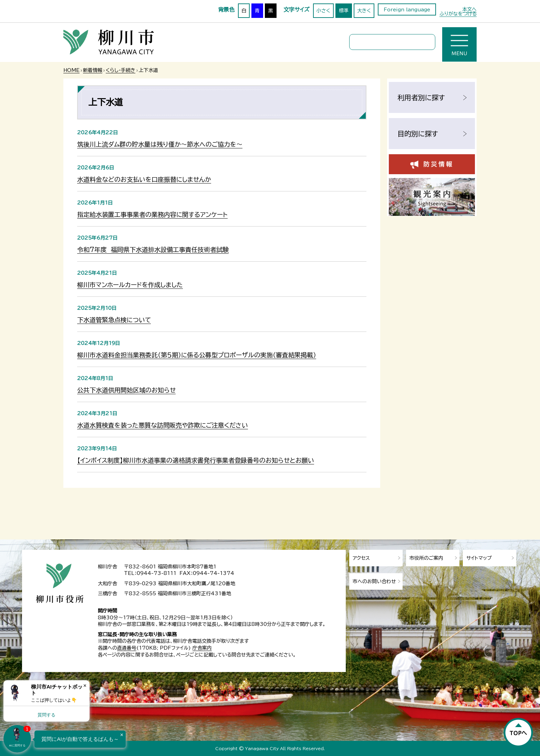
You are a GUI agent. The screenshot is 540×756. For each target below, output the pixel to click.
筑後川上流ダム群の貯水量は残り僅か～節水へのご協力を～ (160, 144)
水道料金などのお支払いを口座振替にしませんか (144, 179)
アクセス (361, 558)
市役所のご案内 (426, 558)
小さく (323, 11)
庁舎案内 (202, 648)
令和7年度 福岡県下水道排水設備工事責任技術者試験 (153, 250)
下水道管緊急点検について (114, 320)
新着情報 (93, 70)
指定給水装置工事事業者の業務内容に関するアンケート (152, 214)
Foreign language (407, 10)
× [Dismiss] (85, 686)
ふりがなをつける (458, 14)
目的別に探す (418, 134)
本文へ (469, 9)
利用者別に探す (421, 97)
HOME (71, 70)
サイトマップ (479, 558)
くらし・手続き (121, 70)
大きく (364, 11)
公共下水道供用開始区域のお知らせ (126, 390)
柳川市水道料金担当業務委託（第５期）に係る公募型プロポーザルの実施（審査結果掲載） (197, 355)
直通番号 (127, 648)
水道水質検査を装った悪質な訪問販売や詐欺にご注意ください (163, 425)
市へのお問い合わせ (374, 581)
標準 (344, 11)
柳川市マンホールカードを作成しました (130, 285)
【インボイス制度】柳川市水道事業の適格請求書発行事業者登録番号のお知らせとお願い (196, 460)
